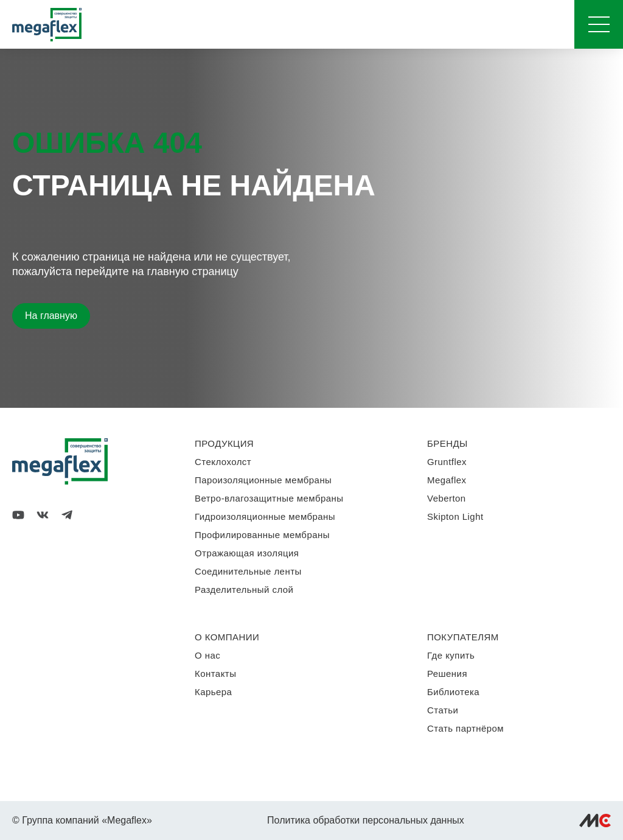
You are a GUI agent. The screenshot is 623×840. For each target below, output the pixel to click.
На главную (51, 316)
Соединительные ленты (248, 571)
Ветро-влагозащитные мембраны (269, 498)
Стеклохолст (223, 462)
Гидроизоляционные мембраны (265, 516)
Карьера (213, 692)
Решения (447, 674)
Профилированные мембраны (262, 535)
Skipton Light (455, 516)
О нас (207, 655)
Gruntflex (447, 462)
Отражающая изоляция (247, 553)
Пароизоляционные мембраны (263, 480)
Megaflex (447, 480)
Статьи (443, 710)
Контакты (215, 674)
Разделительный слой (244, 590)
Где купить (451, 655)
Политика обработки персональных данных (366, 820)
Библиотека (453, 692)
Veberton (447, 498)
